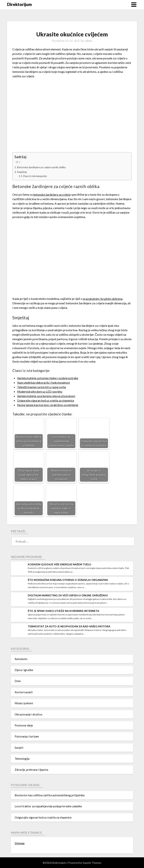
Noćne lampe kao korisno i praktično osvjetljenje (48, 405)
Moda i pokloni (24, 703)
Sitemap (20, 843)
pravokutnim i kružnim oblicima (103, 299)
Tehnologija (22, 759)
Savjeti (19, 748)
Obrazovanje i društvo (28, 714)
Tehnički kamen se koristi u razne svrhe (42, 387)
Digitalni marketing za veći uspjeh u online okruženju (68, 595)
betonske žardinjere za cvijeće (53, 194)
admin (89, 41)
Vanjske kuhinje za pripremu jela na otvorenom (47, 396)
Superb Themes (92, 863)
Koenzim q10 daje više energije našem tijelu (59, 564)
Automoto (21, 659)
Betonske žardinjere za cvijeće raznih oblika (43, 167)
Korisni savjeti (24, 692)
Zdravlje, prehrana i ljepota (31, 770)
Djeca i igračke (24, 670)
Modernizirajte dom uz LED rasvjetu (40, 391)
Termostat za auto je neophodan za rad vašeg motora (69, 626)
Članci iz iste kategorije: (36, 176)
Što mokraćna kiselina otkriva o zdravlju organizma (68, 580)
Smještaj (22, 172)
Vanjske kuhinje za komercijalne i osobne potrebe (49, 378)
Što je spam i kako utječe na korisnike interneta (63, 611)
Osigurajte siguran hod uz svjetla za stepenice (46, 400)
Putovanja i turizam (27, 736)
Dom (18, 681)
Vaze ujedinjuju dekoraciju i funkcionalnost (44, 382)
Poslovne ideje (24, 725)
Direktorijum (19, 4)
